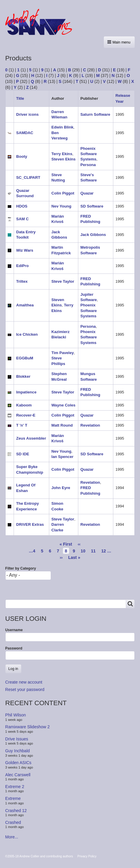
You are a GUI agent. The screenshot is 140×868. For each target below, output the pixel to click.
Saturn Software (95, 114)
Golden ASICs (18, 763)
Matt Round (62, 425)
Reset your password (25, 689)
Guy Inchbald (18, 751)
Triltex (22, 281)
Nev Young (61, 206)
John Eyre (61, 488)
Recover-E (26, 415)
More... (12, 837)
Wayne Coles (63, 405)
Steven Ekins (63, 159)
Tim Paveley (63, 353)
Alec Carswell (18, 774)
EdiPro (22, 266)
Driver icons (27, 114)
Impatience (26, 392)
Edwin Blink (62, 127)
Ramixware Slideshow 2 (28, 727)
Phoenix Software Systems (89, 154)
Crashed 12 (16, 810)
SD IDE (23, 454)
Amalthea (25, 305)
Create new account (24, 682)
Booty (22, 156)
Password (14, 648)
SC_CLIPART (28, 177)
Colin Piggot (63, 193)
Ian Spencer (62, 457)
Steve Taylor (63, 281)
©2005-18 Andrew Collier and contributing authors (39, 856)
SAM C (22, 219)
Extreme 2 (15, 787)
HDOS (22, 206)
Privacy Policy (87, 856)
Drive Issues (17, 739)
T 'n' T (22, 425)
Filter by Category (21, 568)
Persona (88, 165)
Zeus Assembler (31, 438)
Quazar (87, 193)
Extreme (13, 798)
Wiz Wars (25, 250)
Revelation (90, 425)
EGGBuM (25, 358)
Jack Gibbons (93, 235)
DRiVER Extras (30, 524)
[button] (119, 42)
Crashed (13, 822)
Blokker (23, 376)
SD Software (92, 206)
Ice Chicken (27, 334)
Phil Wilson (16, 715)
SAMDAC (25, 133)
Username (14, 630)
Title (20, 98)
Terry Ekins (62, 154)
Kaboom (24, 405)
